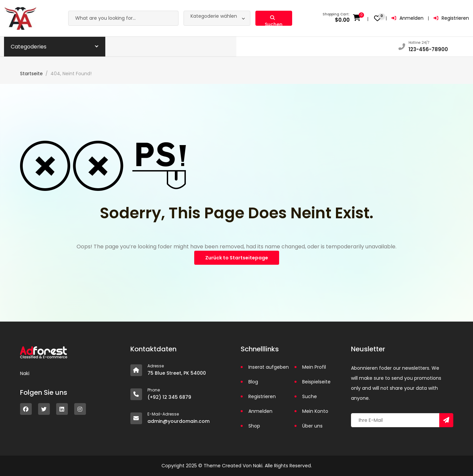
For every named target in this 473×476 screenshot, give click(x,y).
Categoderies (29, 47)
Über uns (312, 426)
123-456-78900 (428, 49)
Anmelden (407, 18)
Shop (254, 426)
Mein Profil (314, 367)
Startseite (31, 74)
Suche (310, 396)
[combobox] (217, 18)
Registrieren (451, 18)
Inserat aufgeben (269, 367)
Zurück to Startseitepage (237, 258)
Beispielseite (316, 382)
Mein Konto (315, 411)
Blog (253, 382)
